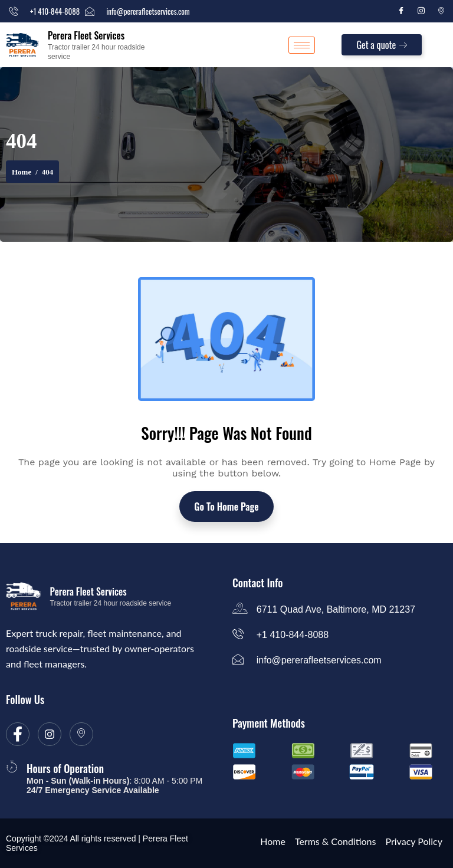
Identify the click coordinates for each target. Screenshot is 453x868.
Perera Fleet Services (86, 35)
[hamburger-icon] (302, 45)
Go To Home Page (226, 507)
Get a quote (382, 45)
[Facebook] (401, 11)
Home (22, 172)
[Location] (441, 11)
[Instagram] (421, 11)
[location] (81, 734)
